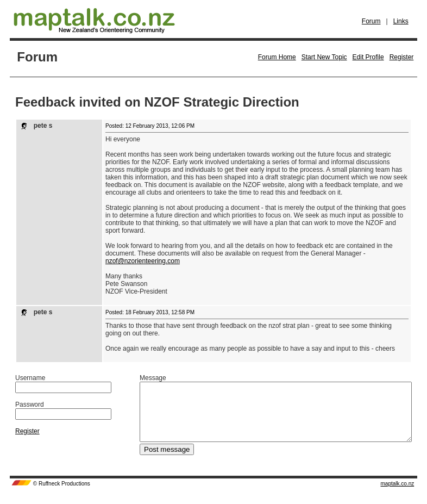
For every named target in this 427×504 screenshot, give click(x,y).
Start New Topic (324, 57)
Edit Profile (368, 57)
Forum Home (277, 57)
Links (401, 21)
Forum (371, 21)
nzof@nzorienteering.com (143, 261)
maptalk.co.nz (398, 495)
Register (402, 57)
